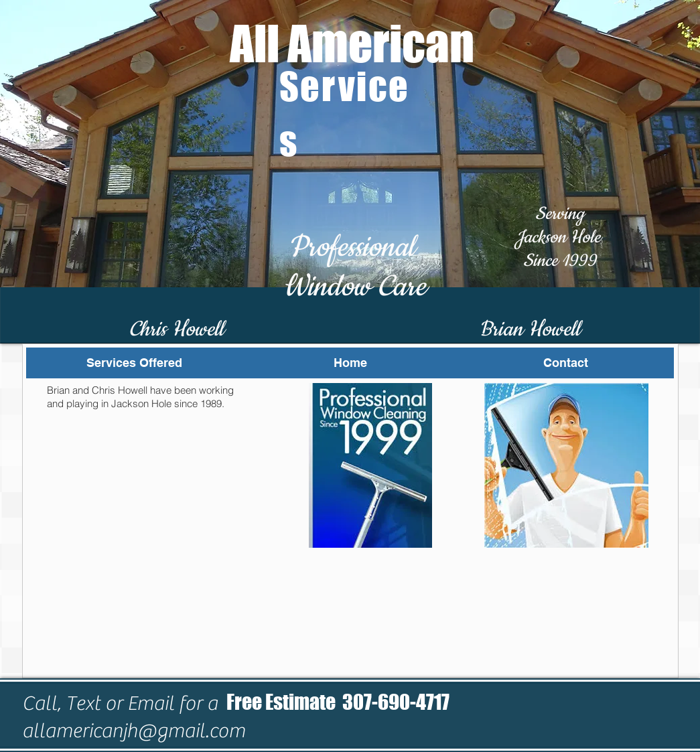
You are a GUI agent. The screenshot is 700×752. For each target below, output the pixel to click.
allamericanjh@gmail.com (134, 731)
